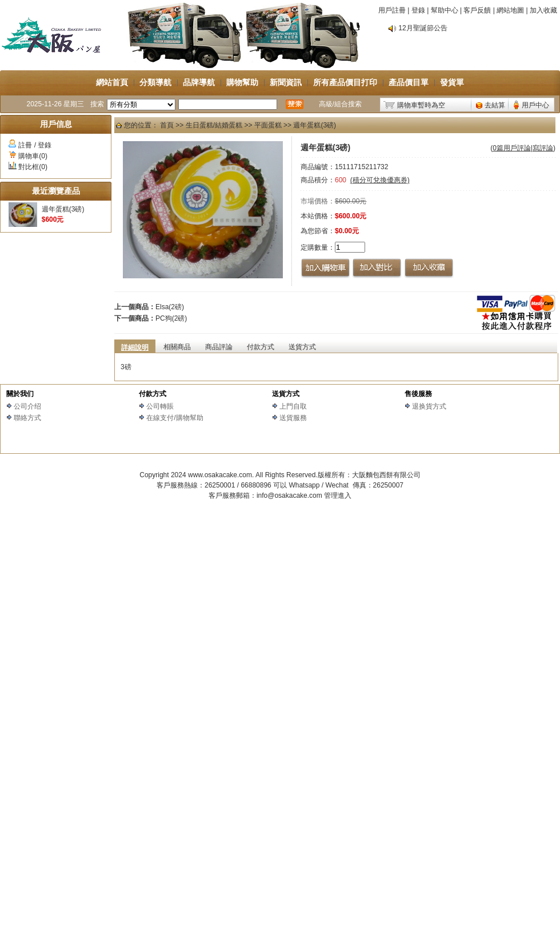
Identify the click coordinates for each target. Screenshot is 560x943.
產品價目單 (409, 82)
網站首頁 (112, 82)
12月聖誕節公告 (423, 28)
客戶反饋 (477, 10)
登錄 (418, 10)
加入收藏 (543, 10)
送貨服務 (293, 418)
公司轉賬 (160, 406)
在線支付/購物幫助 (175, 418)
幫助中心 (445, 10)
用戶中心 (535, 105)
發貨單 (452, 82)
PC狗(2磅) (171, 318)
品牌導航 (199, 82)
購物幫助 (242, 82)
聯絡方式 (27, 418)
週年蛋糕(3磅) (63, 209)
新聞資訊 (286, 82)
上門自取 (293, 406)
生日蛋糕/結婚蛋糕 (214, 125)
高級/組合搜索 (340, 104)
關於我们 (20, 394)
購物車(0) (33, 156)
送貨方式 (286, 394)
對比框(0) (33, 167)
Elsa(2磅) (170, 307)
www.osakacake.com (220, 475)
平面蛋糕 (268, 125)
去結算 (495, 105)
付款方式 (153, 394)
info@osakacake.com (289, 496)
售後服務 (418, 394)
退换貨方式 (429, 406)
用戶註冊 (392, 10)
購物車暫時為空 (421, 105)
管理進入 (338, 496)
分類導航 (155, 82)
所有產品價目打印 (345, 82)
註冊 (25, 145)
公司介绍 (27, 406)
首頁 (167, 125)
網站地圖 (510, 10)
